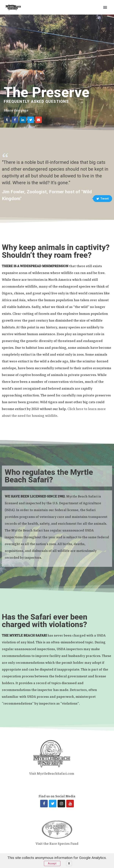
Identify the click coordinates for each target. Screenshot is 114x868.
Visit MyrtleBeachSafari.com (52, 774)
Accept (52, 863)
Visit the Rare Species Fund (57, 844)
